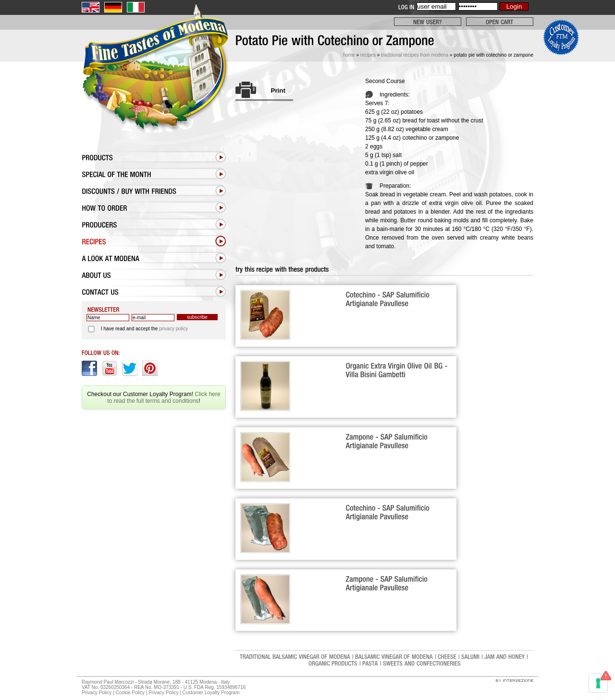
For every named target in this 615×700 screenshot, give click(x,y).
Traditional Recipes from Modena (415, 55)
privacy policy (173, 329)
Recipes (368, 55)
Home (349, 55)
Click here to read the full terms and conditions (164, 398)
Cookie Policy (130, 693)
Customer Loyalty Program (211, 693)
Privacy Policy (97, 693)
